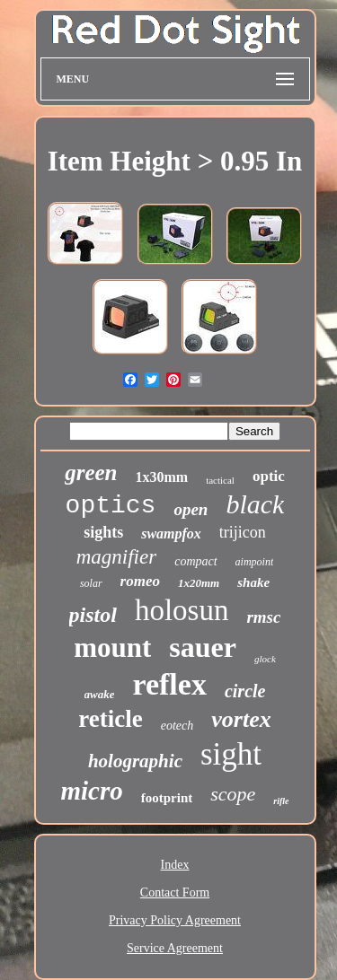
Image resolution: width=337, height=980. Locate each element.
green (91, 472)
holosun (182, 610)
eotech (177, 726)
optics (111, 506)
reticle (110, 719)
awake (100, 694)
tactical (220, 480)
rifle (281, 801)
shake (253, 582)
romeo (140, 581)
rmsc (263, 617)
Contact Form (175, 892)
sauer (203, 647)
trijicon (243, 532)
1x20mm (199, 583)
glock (265, 659)
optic (269, 476)
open (191, 509)
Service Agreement (175, 948)
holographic (135, 761)
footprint (167, 798)
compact (195, 561)
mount (112, 647)
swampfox (171, 534)
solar (91, 583)
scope (233, 794)
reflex (169, 684)
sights (103, 532)
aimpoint (255, 562)
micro (91, 791)
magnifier (116, 557)
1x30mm (162, 477)
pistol (93, 615)
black (255, 504)
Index (175, 865)
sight (231, 754)
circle (245, 691)
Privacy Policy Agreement (175, 920)
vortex (241, 719)
